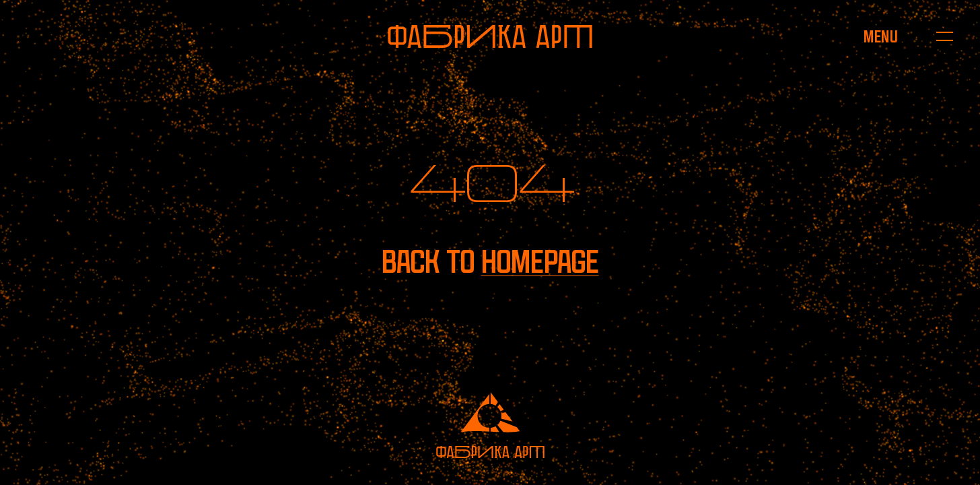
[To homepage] (490, 36)
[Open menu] (881, 36)
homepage (540, 262)
